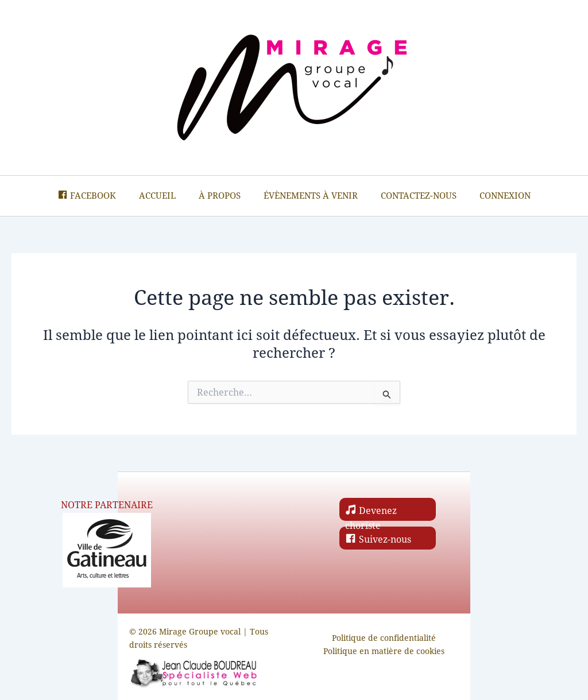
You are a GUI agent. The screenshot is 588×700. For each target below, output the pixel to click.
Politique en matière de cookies (384, 651)
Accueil (157, 196)
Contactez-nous (419, 196)
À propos (220, 196)
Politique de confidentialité (384, 638)
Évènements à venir (311, 196)
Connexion (505, 196)
